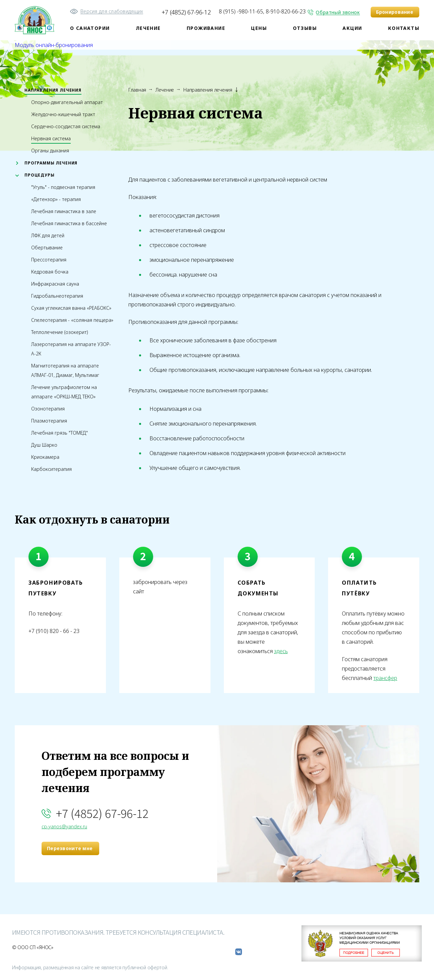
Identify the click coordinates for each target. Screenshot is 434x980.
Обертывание (47, 248)
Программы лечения (51, 163)
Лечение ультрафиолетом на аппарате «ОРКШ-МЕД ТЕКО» (64, 392)
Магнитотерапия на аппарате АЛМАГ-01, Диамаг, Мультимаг (65, 370)
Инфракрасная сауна (55, 284)
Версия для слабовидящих (112, 11)
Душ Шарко (44, 445)
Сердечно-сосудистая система (66, 126)
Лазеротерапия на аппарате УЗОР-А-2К (71, 349)
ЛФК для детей (48, 235)
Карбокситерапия (51, 469)
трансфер (385, 678)
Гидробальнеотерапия (57, 296)
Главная (137, 90)
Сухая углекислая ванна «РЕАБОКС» (71, 308)
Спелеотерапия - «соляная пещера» (72, 320)
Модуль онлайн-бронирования (54, 45)
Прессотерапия (49, 260)
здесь (281, 651)
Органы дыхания (50, 151)
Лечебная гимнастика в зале (64, 211)
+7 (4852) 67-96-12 (186, 12)
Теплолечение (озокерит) (59, 332)
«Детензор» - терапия (56, 199)
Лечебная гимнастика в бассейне (69, 223)
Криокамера (45, 457)
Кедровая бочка (50, 272)
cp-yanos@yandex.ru (64, 826)
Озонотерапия (48, 409)
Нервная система (51, 138)
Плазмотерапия (49, 421)
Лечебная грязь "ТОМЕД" (59, 433)
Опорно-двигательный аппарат (67, 102)
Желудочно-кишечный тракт (63, 114)
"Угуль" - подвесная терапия (63, 187)
